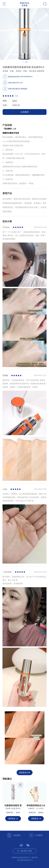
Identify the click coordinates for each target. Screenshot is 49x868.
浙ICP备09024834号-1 (25, 860)
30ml (15, 101)
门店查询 (39, 835)
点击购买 (25, 112)
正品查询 (17, 835)
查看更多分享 (25, 773)
